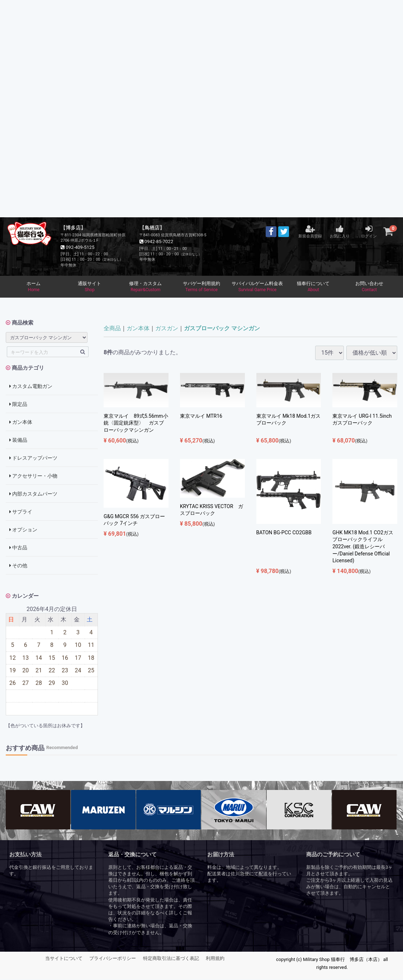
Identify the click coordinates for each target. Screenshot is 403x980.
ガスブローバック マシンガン (222, 330)
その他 (18, 567)
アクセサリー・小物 (33, 477)
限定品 (18, 406)
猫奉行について (313, 288)
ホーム (34, 288)
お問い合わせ (369, 288)
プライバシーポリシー (113, 960)
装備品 (18, 441)
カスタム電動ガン (31, 388)
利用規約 (215, 960)
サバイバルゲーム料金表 (257, 288)
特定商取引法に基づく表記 (171, 960)
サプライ (21, 513)
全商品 (112, 330)
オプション (23, 531)
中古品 (18, 549)
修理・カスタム (146, 288)
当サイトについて (64, 960)
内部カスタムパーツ (33, 495)
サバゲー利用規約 (201, 288)
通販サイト (90, 288)
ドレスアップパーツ (33, 459)
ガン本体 (21, 423)
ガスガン (167, 330)
